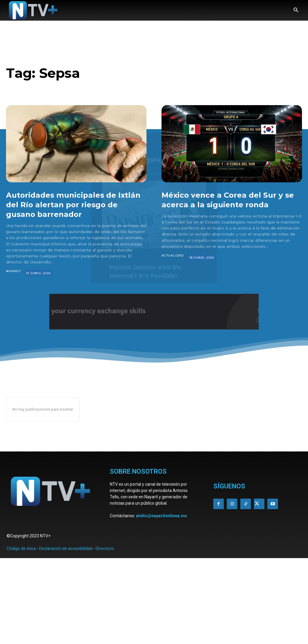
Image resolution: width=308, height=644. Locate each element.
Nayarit (13, 271)
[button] (296, 10)
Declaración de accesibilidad (66, 548)
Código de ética (21, 548)
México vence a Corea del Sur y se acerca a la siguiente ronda (230, 199)
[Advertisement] (154, 600)
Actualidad (173, 255)
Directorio (105, 548)
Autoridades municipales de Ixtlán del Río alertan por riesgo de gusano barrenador (75, 204)
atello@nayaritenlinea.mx (161, 516)
